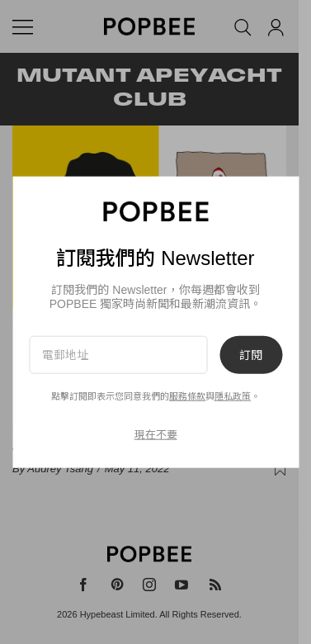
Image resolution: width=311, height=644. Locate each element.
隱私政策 (233, 396)
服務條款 (187, 396)
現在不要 (156, 435)
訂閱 (251, 354)
